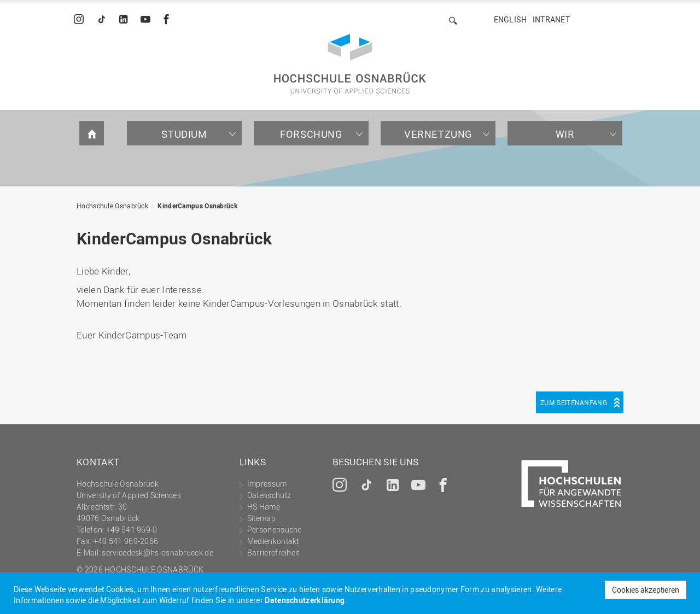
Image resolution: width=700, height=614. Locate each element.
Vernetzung (438, 134)
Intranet (551, 19)
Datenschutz (269, 495)
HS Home (264, 507)
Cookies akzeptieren (646, 590)
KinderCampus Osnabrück (197, 206)
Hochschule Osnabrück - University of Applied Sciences (350, 64)
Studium (184, 134)
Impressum (267, 484)
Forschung (311, 134)
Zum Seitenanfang (574, 402)
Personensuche (275, 530)
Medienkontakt (273, 541)
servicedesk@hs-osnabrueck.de (157, 552)
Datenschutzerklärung (305, 600)
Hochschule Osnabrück (112, 206)
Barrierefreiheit (273, 552)
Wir (565, 134)
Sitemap (261, 518)
